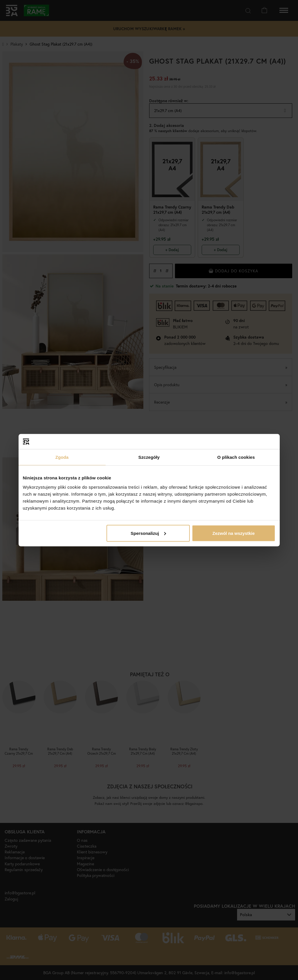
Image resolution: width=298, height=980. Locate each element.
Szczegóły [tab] (149, 457)
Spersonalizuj (148, 533)
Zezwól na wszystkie (234, 533)
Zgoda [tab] (62, 457)
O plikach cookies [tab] (236, 457)
